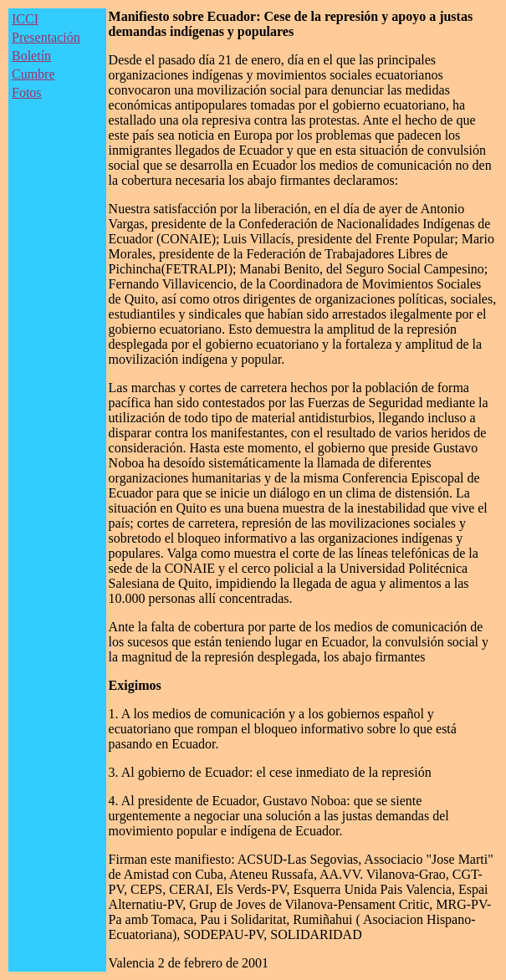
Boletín (31, 56)
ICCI (25, 19)
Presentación (46, 37)
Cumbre (33, 74)
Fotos (27, 92)
